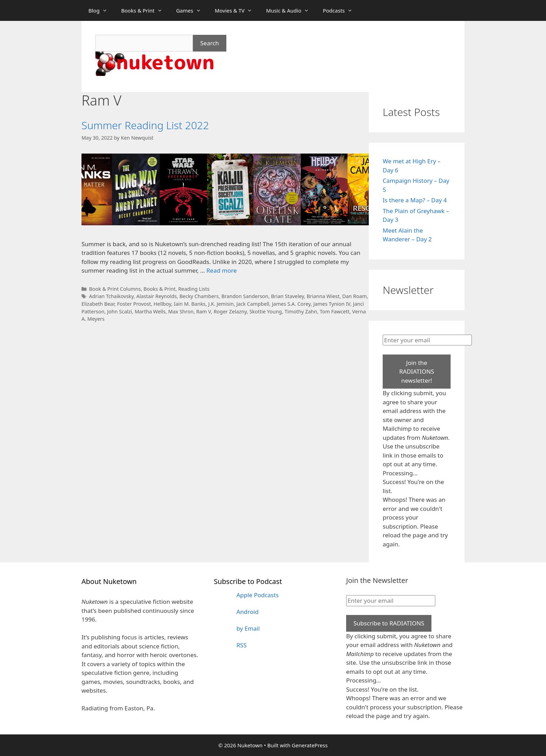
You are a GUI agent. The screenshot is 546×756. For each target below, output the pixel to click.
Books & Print (145, 10)
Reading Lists (194, 289)
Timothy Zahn (301, 311)
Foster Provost (134, 304)
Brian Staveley (287, 296)
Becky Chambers (199, 296)
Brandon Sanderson (245, 296)
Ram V (203, 311)
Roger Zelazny (230, 311)
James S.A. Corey (291, 304)
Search (210, 43)
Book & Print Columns (115, 289)
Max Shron (181, 311)
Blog (101, 10)
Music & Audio (291, 10)
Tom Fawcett (334, 311)
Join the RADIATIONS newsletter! (416, 372)
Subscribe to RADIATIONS (389, 623)
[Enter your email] (427, 340)
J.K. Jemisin (221, 304)
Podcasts (341, 10)
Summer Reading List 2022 (145, 125)
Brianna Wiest (323, 296)
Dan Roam (355, 296)
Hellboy (162, 304)
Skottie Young (266, 311)
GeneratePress (310, 745)
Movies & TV (237, 10)
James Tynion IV (332, 304)
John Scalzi (120, 311)
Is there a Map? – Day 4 (415, 200)
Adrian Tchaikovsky (111, 296)
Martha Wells (150, 311)
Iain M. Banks (190, 304)
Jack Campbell (253, 304)
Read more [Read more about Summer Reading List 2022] (222, 270)
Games (192, 10)
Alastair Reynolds (156, 296)
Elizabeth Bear (98, 304)
